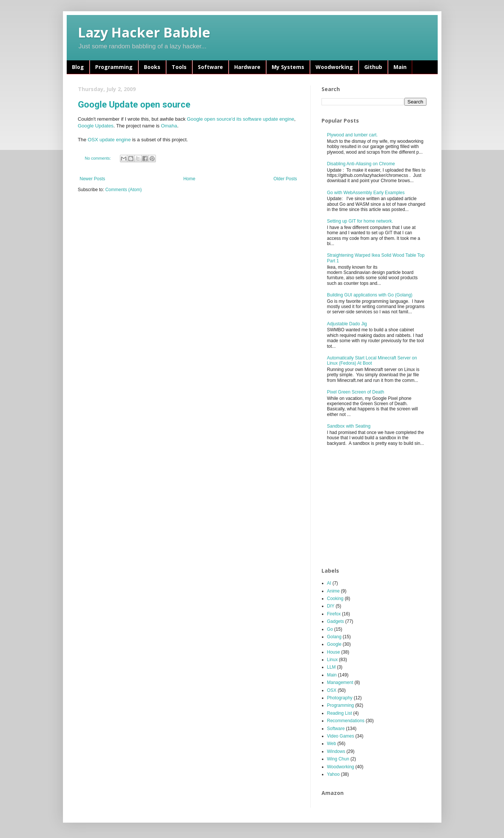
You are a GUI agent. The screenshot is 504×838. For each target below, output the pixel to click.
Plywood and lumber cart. (352, 135)
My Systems (288, 67)
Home (189, 179)
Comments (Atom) (123, 190)
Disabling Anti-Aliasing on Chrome (361, 164)
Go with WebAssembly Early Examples (366, 193)
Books (152, 67)
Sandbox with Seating (349, 426)
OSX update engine (109, 140)
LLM (331, 667)
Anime (334, 591)
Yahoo (334, 774)
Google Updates (96, 126)
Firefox (334, 614)
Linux (333, 660)
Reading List (340, 713)
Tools (179, 67)
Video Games (341, 736)
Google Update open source (134, 105)
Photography (340, 698)
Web (332, 744)
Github (373, 67)
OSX (332, 690)
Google (334, 644)
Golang (334, 637)
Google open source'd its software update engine (241, 119)
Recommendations (346, 721)
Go (330, 629)
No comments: (98, 158)
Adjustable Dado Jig (347, 324)
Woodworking (334, 67)
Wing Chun (338, 759)
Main (400, 67)
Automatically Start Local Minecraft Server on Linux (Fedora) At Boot (372, 361)
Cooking (335, 599)
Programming (114, 67)
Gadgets (336, 621)
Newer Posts (93, 179)
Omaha (169, 126)
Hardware (247, 67)
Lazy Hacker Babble (144, 32)
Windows (336, 751)
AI (329, 583)
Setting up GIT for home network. (360, 221)
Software (210, 67)
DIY (331, 606)
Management (340, 682)
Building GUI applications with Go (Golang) (370, 295)
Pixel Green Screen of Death (356, 392)
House (334, 652)
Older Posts (285, 179)
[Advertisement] (378, 507)
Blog (78, 67)
